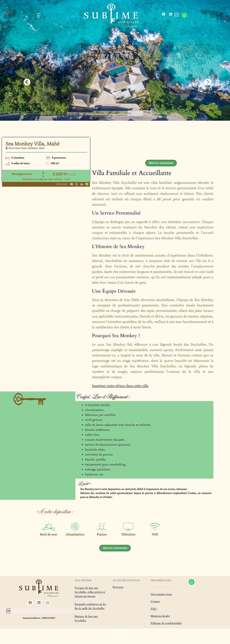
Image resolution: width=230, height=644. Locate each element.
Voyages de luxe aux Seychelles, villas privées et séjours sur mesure (90, 592)
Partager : (62, 184)
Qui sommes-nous (161, 594)
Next (205, 80)
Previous (25, 80)
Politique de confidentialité (166, 623)
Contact (155, 601)
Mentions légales (160, 616)
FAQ (154, 609)
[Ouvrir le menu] (38, 15)
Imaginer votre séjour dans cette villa (120, 386)
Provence (118, 587)
